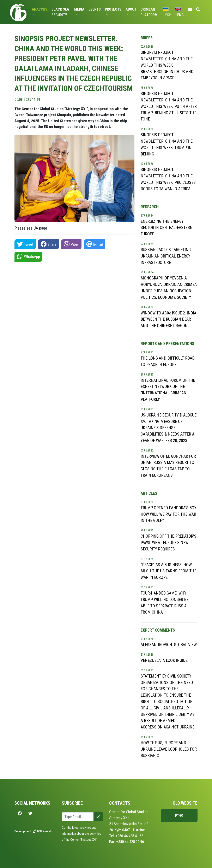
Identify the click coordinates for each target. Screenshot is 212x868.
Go (179, 816)
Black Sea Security (60, 12)
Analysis (40, 9)
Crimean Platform (149, 12)
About (131, 9)
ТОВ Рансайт (43, 831)
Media (79, 9)
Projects (113, 9)
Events (95, 9)
